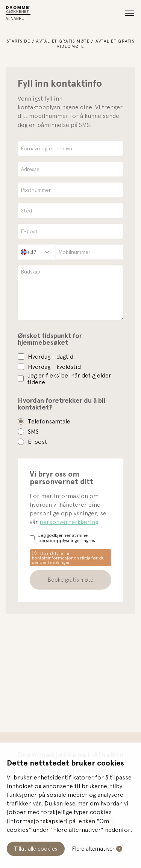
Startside (19, 41)
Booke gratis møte (70, 580)
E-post (37, 442)
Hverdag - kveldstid (54, 367)
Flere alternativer (93, 849)
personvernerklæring (69, 522)
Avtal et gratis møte (63, 41)
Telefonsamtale (49, 421)
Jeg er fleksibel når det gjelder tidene (69, 379)
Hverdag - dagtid (51, 356)
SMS (33, 431)
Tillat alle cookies (36, 849)
